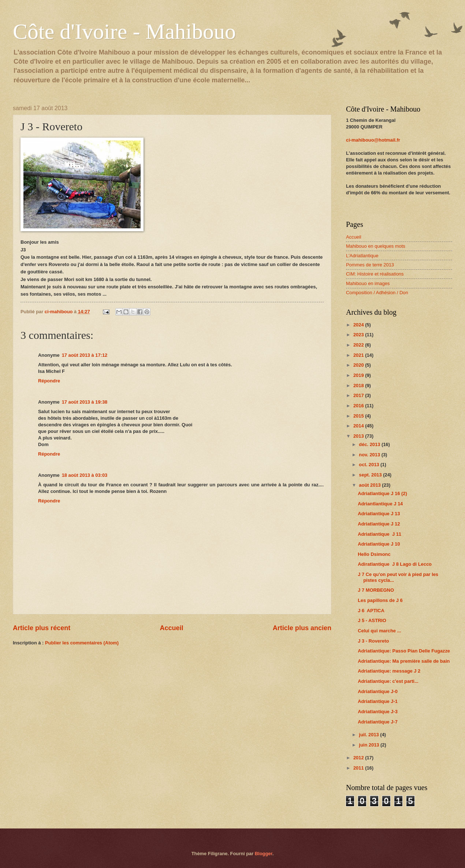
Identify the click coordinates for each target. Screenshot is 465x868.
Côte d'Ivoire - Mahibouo (124, 31)
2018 (359, 386)
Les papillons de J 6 (380, 600)
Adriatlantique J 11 (380, 534)
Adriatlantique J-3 (378, 712)
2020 (359, 365)
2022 (359, 345)
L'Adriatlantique (362, 256)
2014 (359, 426)
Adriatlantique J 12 (379, 524)
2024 (359, 325)
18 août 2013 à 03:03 (85, 475)
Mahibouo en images (368, 283)
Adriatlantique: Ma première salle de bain (404, 661)
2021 (359, 355)
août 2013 (370, 485)
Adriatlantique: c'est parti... (388, 681)
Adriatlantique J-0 (378, 691)
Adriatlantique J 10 (379, 544)
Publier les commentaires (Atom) (82, 643)
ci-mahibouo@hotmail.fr (373, 140)
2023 (359, 335)
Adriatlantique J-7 (378, 722)
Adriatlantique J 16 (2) (382, 493)
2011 (359, 768)
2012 (359, 758)
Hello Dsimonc (374, 554)
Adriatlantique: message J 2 (389, 671)
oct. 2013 (370, 465)
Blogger (264, 854)
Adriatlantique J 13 (379, 514)
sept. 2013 (371, 475)
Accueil (171, 628)
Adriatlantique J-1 (378, 701)
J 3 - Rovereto (373, 641)
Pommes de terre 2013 (370, 265)
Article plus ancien (302, 628)
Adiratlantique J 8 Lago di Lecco (395, 564)
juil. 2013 (369, 735)
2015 (359, 416)
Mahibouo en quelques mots (376, 246)
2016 (359, 406)
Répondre (49, 381)
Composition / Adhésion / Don (377, 293)
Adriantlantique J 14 (380, 504)
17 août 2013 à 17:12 (85, 355)
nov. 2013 (370, 455)
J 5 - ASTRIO (372, 620)
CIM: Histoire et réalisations (375, 274)
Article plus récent (42, 628)
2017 (359, 395)
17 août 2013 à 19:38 (85, 402)
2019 (359, 375)
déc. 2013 (370, 444)
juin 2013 (370, 745)
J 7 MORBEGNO (376, 590)
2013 (359, 436)
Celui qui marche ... (379, 631)
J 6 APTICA (371, 611)
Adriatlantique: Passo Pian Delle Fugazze (404, 651)
